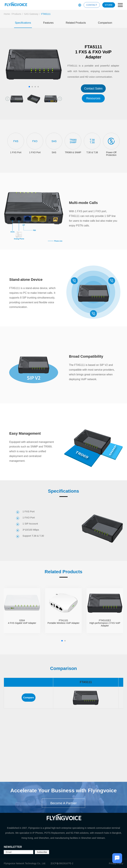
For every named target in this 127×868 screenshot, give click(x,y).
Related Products (76, 23)
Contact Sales (93, 89)
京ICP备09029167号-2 (62, 863)
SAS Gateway (31, 14)
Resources (93, 98)
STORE (109, 5)
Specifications (23, 23)
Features (48, 23)
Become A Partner (63, 817)
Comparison (105, 23)
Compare (29, 697)
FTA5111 (46, 14)
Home (7, 14)
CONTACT (92, 5)
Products (17, 14)
